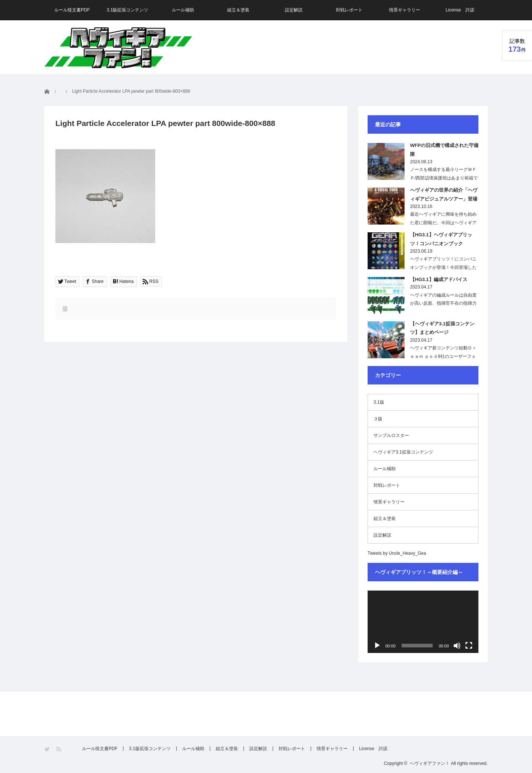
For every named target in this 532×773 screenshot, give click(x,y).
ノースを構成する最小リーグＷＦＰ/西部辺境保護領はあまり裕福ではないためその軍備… (444, 178)
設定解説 (294, 10)
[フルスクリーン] (469, 646)
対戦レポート (349, 10)
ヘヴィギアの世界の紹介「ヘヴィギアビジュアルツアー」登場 (444, 194)
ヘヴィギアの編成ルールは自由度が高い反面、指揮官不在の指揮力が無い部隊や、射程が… (443, 304)
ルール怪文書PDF (72, 10)
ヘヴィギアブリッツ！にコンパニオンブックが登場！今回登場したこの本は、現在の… (443, 267)
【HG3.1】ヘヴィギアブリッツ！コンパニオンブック (441, 239)
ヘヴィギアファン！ (430, 763)
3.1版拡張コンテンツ (128, 10)
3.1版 (379, 402)
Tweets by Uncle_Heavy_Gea (397, 553)
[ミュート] (457, 646)
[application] (423, 622)
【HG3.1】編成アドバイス (439, 279)
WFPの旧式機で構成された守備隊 (444, 150)
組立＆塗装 (238, 10)
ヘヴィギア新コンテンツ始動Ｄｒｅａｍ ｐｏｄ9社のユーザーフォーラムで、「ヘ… (443, 356)
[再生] (377, 646)
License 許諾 (460, 10)
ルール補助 (183, 10)
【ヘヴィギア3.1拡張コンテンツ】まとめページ (442, 328)
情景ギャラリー (405, 10)
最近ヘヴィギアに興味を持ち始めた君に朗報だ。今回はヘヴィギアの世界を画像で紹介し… (443, 223)
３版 (378, 419)
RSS (59, 749)
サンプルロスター (391, 435)
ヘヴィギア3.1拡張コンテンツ (403, 452)
